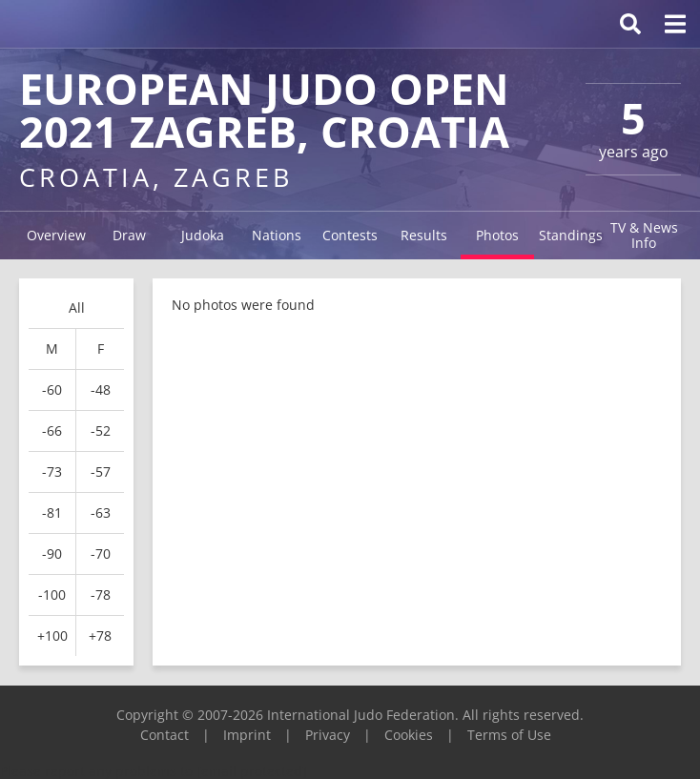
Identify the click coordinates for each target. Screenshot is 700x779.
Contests (350, 235)
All (77, 307)
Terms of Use (509, 735)
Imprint (247, 735)
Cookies (409, 735)
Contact (165, 735)
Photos (497, 235)
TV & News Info (644, 235)
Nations (277, 235)
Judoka (203, 235)
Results (424, 235)
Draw (129, 235)
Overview (56, 235)
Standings (571, 235)
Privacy (328, 735)
